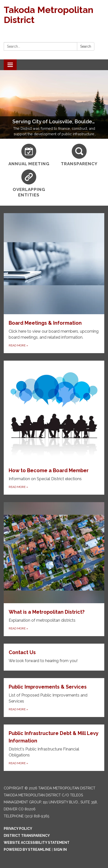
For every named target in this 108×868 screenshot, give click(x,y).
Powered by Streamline (27, 850)
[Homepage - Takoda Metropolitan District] (54, 15)
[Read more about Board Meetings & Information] (54, 283)
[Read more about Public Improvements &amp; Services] (54, 698)
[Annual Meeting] (29, 155)
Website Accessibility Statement (37, 843)
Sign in (60, 850)
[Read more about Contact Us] (54, 657)
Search (86, 46)
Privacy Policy (18, 829)
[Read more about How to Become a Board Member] (54, 428)
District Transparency (27, 836)
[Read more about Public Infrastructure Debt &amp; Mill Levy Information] (54, 748)
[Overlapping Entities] (29, 184)
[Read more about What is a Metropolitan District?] (54, 569)
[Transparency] (79, 155)
